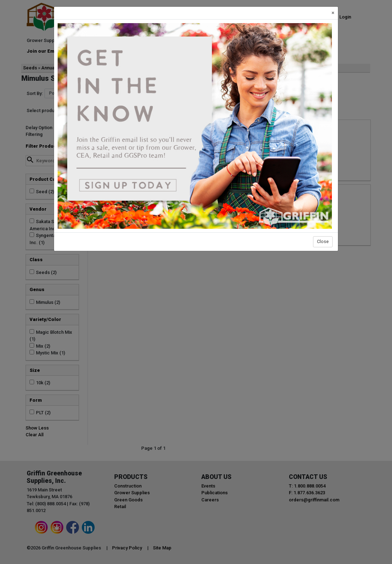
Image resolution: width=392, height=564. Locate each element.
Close (323, 241)
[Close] (333, 13)
